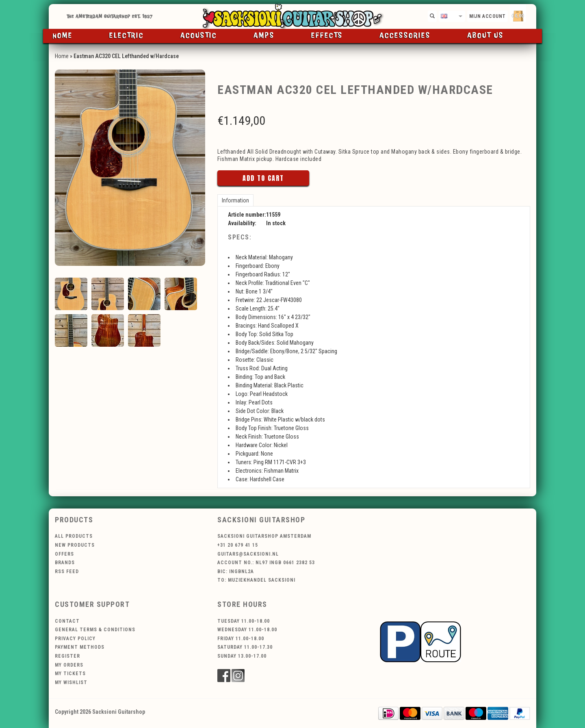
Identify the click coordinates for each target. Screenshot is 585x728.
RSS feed (67, 572)
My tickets (70, 674)
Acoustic (199, 36)
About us (485, 36)
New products (75, 545)
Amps (264, 36)
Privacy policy (75, 639)
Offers (64, 554)
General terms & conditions (95, 630)
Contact (67, 621)
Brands (65, 563)
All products (74, 536)
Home (63, 36)
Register (67, 656)
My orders (69, 665)
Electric (127, 36)
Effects (327, 36)
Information (235, 200)
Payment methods (80, 647)
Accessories (405, 36)
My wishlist (71, 682)
